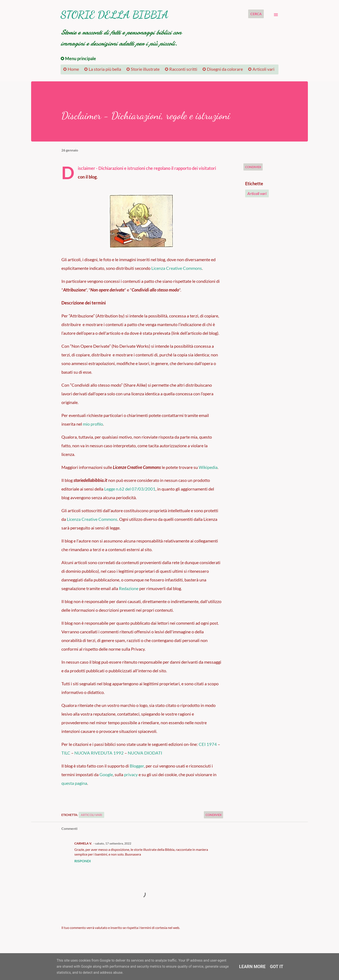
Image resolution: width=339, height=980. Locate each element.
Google (106, 774)
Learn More (252, 967)
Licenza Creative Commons (177, 268)
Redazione (129, 588)
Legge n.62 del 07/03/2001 (130, 489)
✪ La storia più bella (103, 69)
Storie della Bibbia (114, 15)
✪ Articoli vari (261, 69)
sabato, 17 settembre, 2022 (113, 843)
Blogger (137, 766)
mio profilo (93, 424)
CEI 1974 (208, 744)
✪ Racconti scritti (181, 69)
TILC (66, 753)
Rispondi (83, 861)
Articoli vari (257, 193)
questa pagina (74, 783)
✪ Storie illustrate (143, 69)
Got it (277, 967)
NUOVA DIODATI (145, 753)
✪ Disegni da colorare (223, 69)
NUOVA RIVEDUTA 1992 (99, 753)
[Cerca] (256, 14)
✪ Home (71, 69)
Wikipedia (208, 467)
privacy (131, 774)
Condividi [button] (253, 167)
